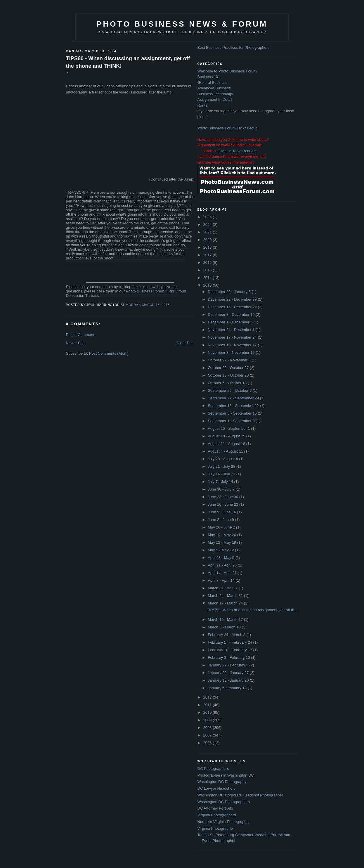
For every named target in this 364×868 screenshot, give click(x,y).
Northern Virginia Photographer (224, 822)
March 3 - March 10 (225, 627)
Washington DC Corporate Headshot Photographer (240, 795)
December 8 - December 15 (232, 315)
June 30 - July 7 (222, 489)
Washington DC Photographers (224, 802)
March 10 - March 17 (226, 620)
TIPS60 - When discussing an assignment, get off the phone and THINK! (128, 62)
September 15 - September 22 (234, 406)
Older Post (185, 343)
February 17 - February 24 (230, 642)
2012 (208, 697)
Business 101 (209, 77)
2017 (208, 255)
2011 (208, 705)
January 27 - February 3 (228, 665)
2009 (208, 720)
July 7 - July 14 (221, 482)
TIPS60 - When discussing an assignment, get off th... (252, 610)
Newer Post (76, 343)
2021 (208, 232)
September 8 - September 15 (233, 413)
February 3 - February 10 (229, 658)
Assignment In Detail (215, 99)
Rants (202, 105)
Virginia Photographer (216, 828)
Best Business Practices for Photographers (234, 47)
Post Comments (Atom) (109, 353)
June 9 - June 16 (222, 512)
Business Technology (215, 94)
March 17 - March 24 (226, 603)
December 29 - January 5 (230, 292)
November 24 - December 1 (232, 330)
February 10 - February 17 (230, 650)
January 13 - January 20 (229, 680)
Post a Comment (80, 335)
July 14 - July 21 (222, 474)
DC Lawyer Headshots (216, 788)
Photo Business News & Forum (182, 24)
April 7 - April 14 (222, 580)
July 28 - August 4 (223, 459)
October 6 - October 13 (228, 383)
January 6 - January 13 (228, 688)
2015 (208, 270)
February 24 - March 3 (227, 635)
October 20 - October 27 (229, 368)
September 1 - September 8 (232, 421)
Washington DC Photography (222, 782)
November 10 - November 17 (233, 345)
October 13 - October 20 (229, 375)
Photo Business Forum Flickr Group (156, 291)
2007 (208, 735)
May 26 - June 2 (222, 527)
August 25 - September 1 (229, 428)
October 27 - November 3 (230, 360)
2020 (208, 240)
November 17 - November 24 (233, 337)
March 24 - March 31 (226, 596)
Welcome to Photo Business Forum (227, 71)
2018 (208, 247)
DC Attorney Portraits (215, 808)
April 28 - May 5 (222, 558)
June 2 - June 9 (221, 520)
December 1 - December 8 (231, 322)
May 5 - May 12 (221, 550)
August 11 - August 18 (227, 444)
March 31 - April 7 (223, 588)
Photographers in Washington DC (226, 775)
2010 (208, 712)
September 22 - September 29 (234, 398)
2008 (208, 728)
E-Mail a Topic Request (237, 151)
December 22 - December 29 (233, 299)
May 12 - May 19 (222, 542)
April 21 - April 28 (223, 565)
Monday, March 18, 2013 (148, 305)
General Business (213, 83)
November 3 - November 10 (232, 352)
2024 (208, 225)
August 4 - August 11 (226, 451)
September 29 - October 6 (230, 390)
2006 (208, 743)
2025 (208, 217)
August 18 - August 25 (227, 436)
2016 (208, 263)
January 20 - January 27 (229, 673)
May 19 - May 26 (222, 535)
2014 (208, 278)
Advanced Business (214, 88)
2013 (208, 285)
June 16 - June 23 (223, 504)
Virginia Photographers (217, 815)
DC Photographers (213, 769)
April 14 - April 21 (223, 573)
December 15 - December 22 (233, 307)
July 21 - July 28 (222, 466)
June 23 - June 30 (223, 497)
